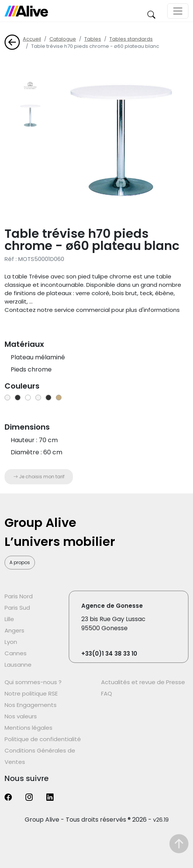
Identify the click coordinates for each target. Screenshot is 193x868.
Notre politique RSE (31, 693)
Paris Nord (19, 596)
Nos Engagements (31, 705)
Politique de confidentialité (43, 739)
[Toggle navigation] (178, 11)
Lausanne (18, 665)
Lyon (11, 642)
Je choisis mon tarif (39, 477)
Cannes (16, 653)
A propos (20, 562)
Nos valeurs (21, 716)
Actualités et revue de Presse (143, 682)
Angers (14, 630)
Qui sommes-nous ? (33, 682)
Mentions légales (28, 728)
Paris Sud (17, 608)
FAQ (107, 693)
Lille (9, 619)
